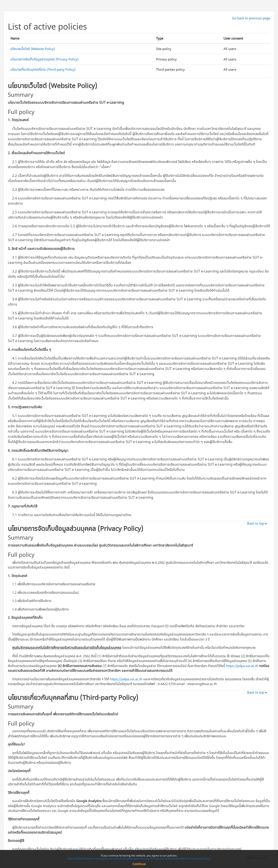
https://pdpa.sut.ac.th (242, 666)
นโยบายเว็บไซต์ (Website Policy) (33, 49)
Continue (139, 864)
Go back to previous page (251, 18)
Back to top (258, 523)
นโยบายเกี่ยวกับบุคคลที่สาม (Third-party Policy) (43, 69)
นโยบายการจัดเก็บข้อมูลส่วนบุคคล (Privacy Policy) (44, 59)
